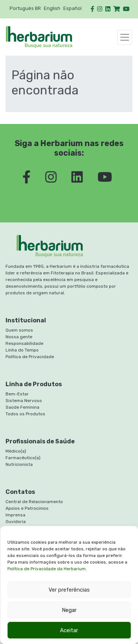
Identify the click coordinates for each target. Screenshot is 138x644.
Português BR (25, 8)
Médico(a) (16, 451)
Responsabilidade (24, 343)
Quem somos (19, 330)
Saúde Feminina (22, 407)
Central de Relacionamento (34, 502)
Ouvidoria (16, 522)
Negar (69, 610)
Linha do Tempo (22, 350)
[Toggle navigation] (125, 37)
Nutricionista (19, 464)
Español (72, 8)
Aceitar (69, 630)
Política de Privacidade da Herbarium (47, 569)
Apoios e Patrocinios (27, 508)
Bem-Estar (17, 394)
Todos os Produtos (25, 414)
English (52, 8)
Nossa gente (19, 337)
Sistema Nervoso (24, 401)
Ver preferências (69, 590)
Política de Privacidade (30, 357)
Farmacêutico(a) (23, 458)
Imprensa (15, 515)
